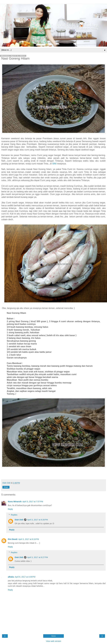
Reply (10, 509)
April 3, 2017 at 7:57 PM (33, 502)
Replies (14, 515)
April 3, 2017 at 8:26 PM (38, 520)
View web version (53, 641)
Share (6, 487)
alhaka (11, 577)
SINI (54, 164)
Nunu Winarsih (15, 502)
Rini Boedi (13, 539)
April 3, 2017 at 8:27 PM (38, 557)
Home (53, 636)
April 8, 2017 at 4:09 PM (25, 577)
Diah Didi (19, 520)
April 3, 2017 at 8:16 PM (29, 539)
